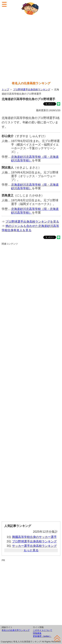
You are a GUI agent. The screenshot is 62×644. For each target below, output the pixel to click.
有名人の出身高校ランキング (31, 83)
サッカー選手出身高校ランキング (34, 546)
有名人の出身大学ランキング (16, 630)
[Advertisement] (31, 49)
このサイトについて (43, 630)
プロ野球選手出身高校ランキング (32, 89)
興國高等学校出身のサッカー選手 (34, 537)
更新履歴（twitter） (42, 636)
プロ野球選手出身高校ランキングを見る (32, 222)
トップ (5, 89)
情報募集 (37, 633)
